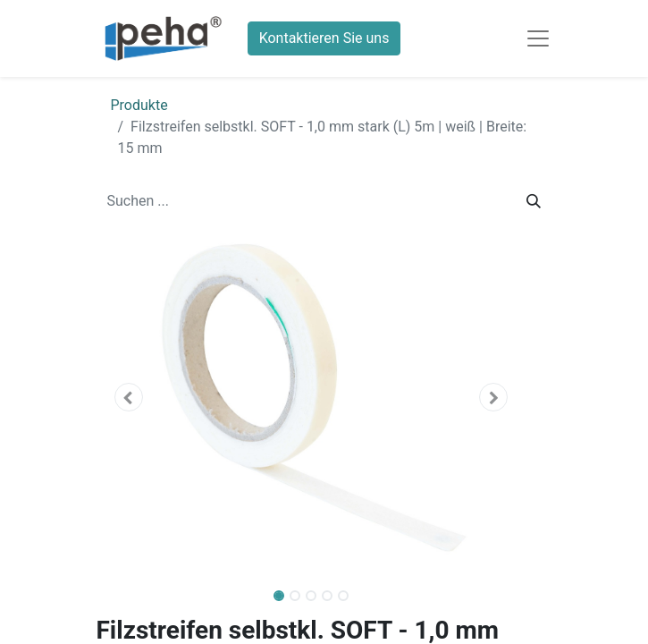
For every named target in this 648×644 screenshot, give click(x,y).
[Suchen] (534, 201)
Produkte (139, 105)
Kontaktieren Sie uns (324, 38)
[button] (129, 397)
